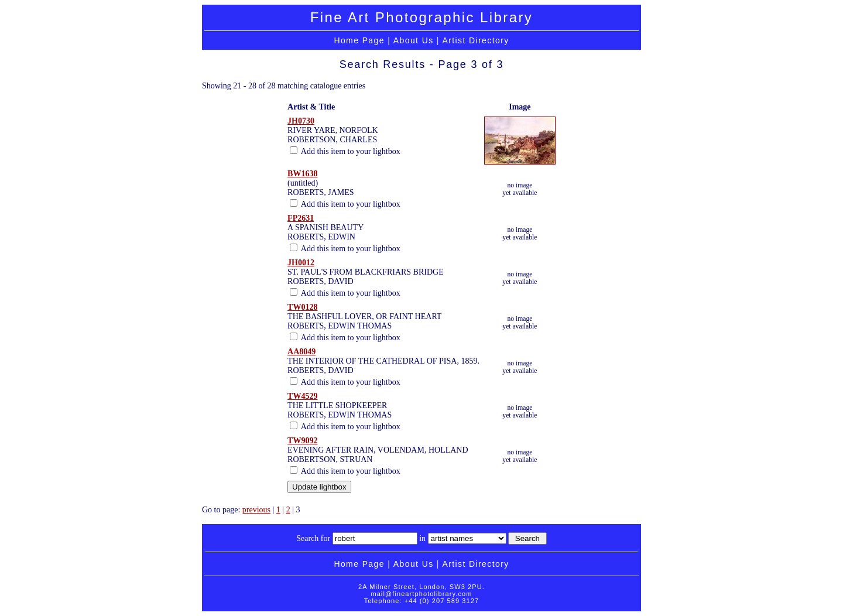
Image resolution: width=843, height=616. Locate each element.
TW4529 (302, 396)
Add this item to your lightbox (345, 151)
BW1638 (302, 174)
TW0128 (302, 307)
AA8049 (301, 352)
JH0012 (301, 263)
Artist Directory (475, 40)
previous (256, 510)
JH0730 (301, 121)
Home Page (359, 40)
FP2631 (301, 218)
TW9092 (302, 441)
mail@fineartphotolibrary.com (421, 594)
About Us (414, 40)
